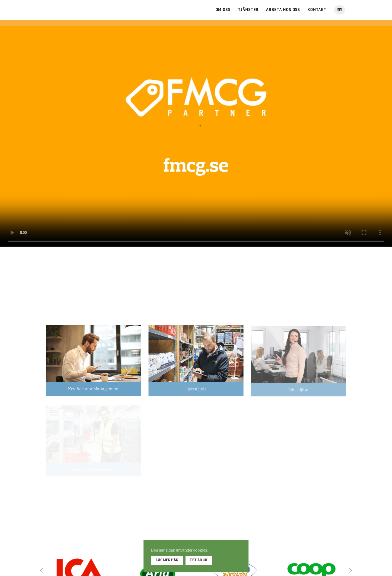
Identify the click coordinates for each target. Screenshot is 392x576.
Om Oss (223, 10)
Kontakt (317, 10)
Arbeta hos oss (283, 10)
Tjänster (248, 10)
